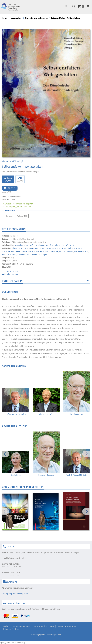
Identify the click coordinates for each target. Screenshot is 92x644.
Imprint (5, 626)
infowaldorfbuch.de (17, 558)
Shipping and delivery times (15, 594)
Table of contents (11, 271)
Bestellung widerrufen (67, 626)
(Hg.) (12, 161)
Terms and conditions (21, 626)
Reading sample (10, 274)
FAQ (52, 626)
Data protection (40, 626)
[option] (16, 402)
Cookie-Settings (12, 629)
